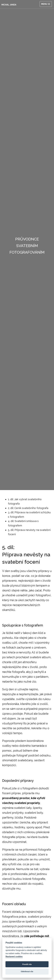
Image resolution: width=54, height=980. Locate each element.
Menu (46, 4)
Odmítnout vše (27, 971)
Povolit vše (27, 964)
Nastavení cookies (14, 957)
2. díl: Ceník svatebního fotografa (28, 508)
